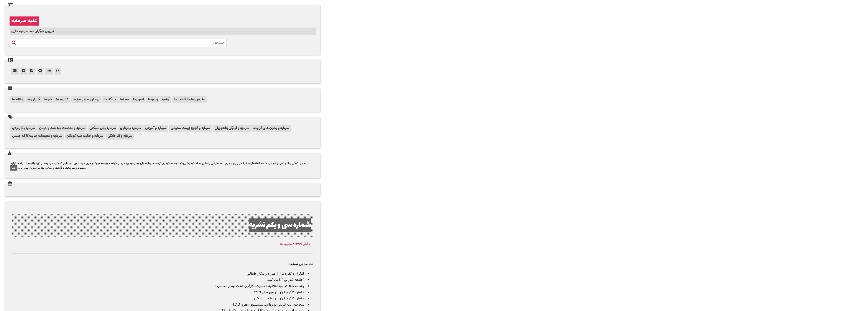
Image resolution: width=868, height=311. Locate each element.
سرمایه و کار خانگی (120, 136)
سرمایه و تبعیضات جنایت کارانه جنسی (37, 136)
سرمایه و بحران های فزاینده (271, 128)
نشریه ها (62, 100)
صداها (124, 100)
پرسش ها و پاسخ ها (86, 100)
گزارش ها (34, 100)
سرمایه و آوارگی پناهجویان (232, 128)
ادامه (14, 168)
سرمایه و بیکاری (130, 128)
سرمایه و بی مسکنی (103, 128)
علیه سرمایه (24, 21)
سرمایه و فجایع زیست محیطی (191, 128)
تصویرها (138, 100)
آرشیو (166, 100)
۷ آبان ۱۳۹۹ (303, 244)
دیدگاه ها (110, 100)
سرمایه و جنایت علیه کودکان (85, 136)
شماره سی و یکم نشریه (280, 225)
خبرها (48, 100)
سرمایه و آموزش (156, 128)
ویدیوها (153, 100)
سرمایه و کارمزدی (23, 128)
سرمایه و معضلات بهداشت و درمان (62, 128)
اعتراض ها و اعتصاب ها (190, 100)
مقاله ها (18, 100)
